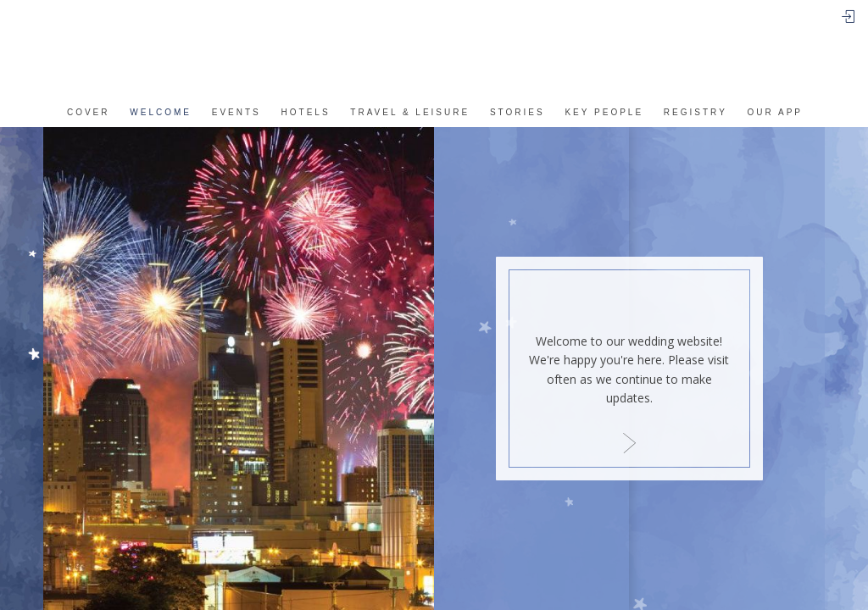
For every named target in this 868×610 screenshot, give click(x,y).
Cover (89, 112)
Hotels (306, 112)
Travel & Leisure (410, 112)
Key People (604, 112)
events (236, 112)
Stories (517, 112)
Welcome (161, 112)
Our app (775, 112)
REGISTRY (696, 112)
